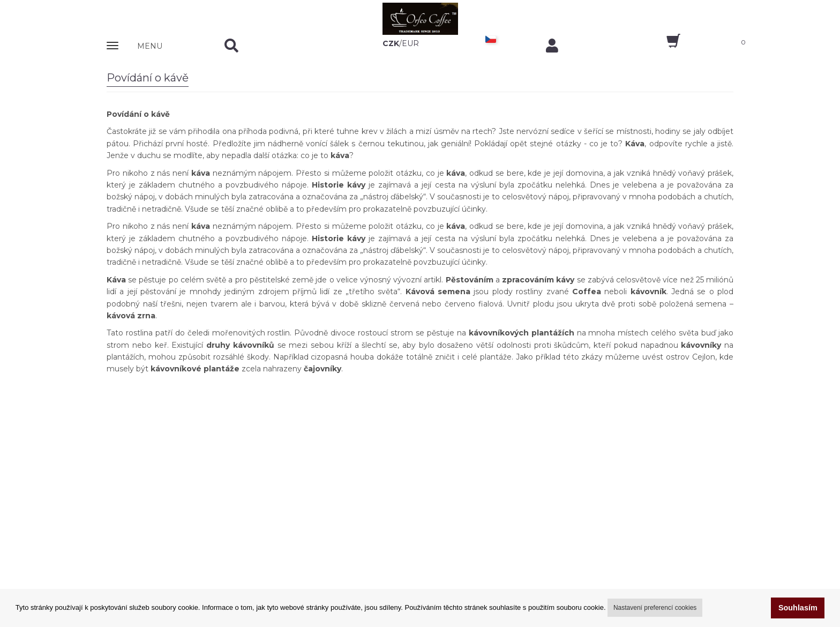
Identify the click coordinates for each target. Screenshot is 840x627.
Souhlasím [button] (798, 608)
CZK (391, 43)
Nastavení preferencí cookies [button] (655, 608)
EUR (410, 43)
